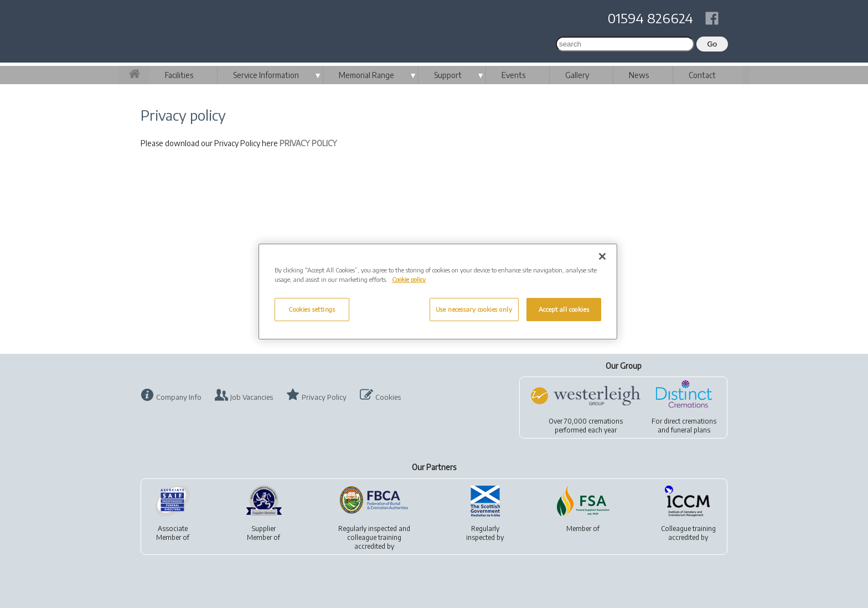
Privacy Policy (324, 397)
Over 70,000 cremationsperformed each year (586, 426)
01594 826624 (650, 18)
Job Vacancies (252, 397)
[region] (438, 292)
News (639, 75)
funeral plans (691, 430)
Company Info (179, 397)
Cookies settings (312, 309)
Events (513, 75)
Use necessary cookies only (474, 309)
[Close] (602, 256)
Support (448, 75)
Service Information (266, 75)
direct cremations (690, 421)
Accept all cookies (564, 309)
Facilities (179, 75)
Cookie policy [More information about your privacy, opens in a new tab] (409, 279)
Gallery (577, 75)
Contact (702, 75)
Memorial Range (366, 75)
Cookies (388, 397)
